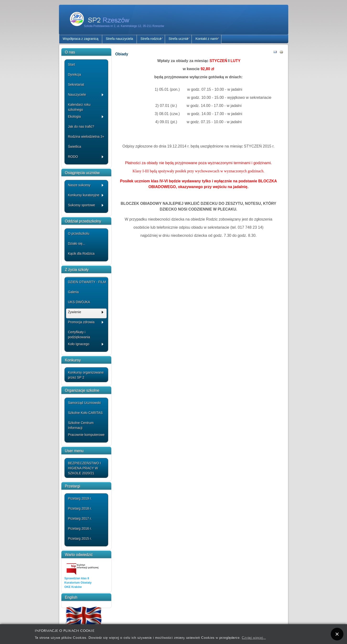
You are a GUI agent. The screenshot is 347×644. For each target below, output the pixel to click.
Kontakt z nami (207, 39)
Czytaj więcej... (254, 637)
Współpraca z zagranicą (81, 39)
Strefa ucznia (179, 39)
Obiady (122, 54)
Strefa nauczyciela (119, 39)
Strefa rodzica (151, 39)
